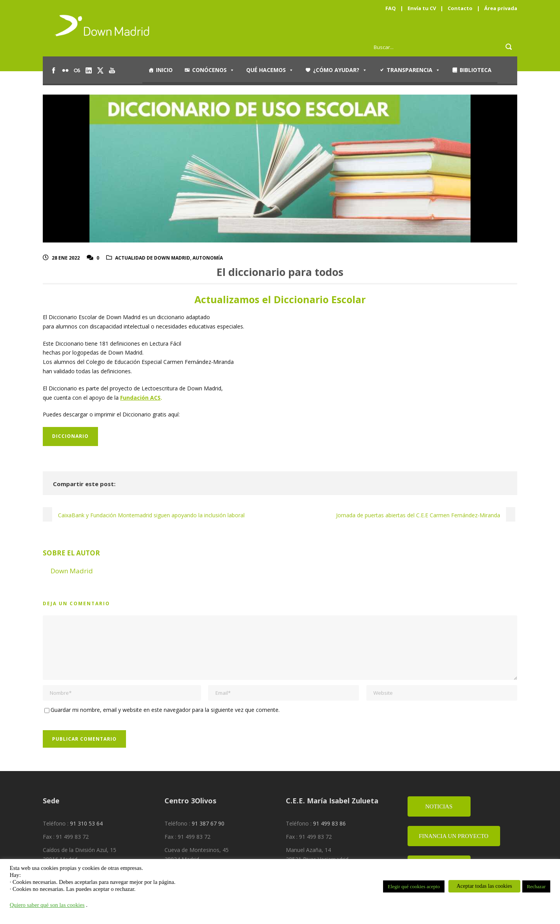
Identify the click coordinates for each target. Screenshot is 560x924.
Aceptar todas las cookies (484, 886)
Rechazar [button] (536, 886)
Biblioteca (476, 70)
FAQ (391, 8)
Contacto (460, 8)
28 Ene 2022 (66, 258)
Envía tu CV (422, 8)
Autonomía (208, 258)
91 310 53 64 (86, 823)
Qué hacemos (270, 70)
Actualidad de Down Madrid (153, 258)
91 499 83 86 (329, 823)
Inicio (164, 70)
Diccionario (70, 436)
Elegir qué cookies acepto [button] (414, 886)
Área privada (501, 8)
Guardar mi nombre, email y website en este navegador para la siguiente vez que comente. (165, 710)
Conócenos (213, 70)
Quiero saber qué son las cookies (47, 905)
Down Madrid (72, 571)
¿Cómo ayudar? (340, 70)
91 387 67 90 (208, 823)
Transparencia (413, 70)
